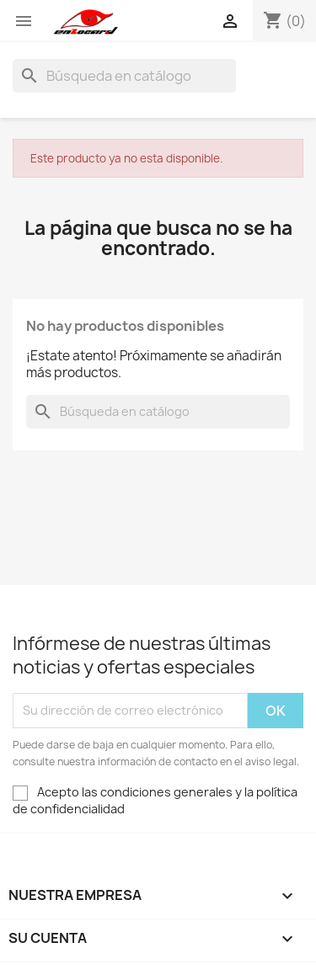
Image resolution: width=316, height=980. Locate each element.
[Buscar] (124, 76)
